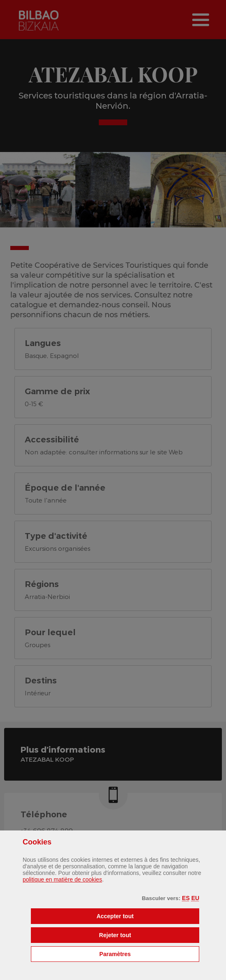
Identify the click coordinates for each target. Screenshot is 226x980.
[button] (186, 898)
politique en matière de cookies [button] (62, 879)
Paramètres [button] (149, 953)
